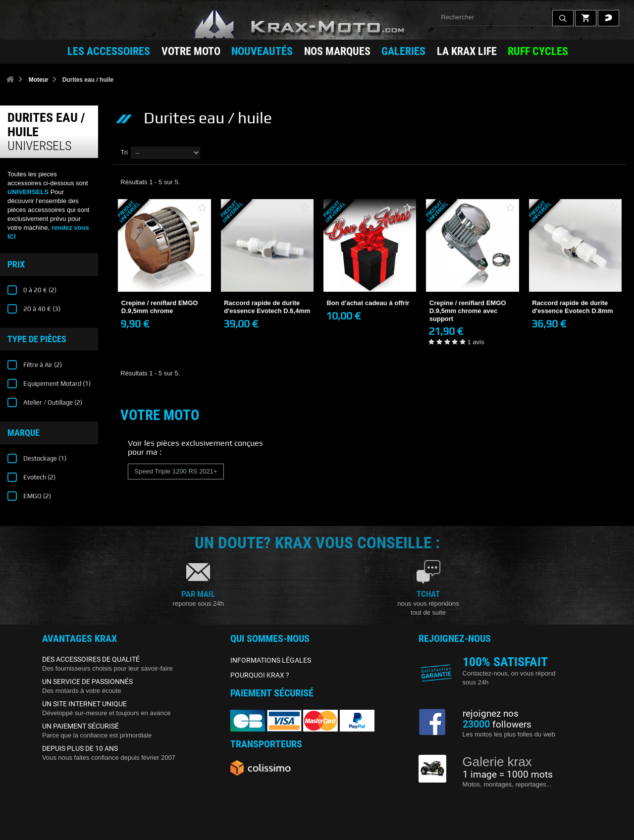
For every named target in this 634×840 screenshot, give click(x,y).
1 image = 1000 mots (508, 775)
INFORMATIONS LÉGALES (271, 660)
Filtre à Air (42, 365)
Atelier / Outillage (52, 402)
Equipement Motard (56, 384)
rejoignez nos (491, 714)
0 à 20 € (39, 290)
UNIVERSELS (28, 192)
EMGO (36, 496)
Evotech (39, 477)
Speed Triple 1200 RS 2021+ (176, 471)
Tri (124, 152)
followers (497, 725)
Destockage (44, 458)
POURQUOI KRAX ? (260, 675)
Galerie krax (497, 762)
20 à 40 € (41, 309)
